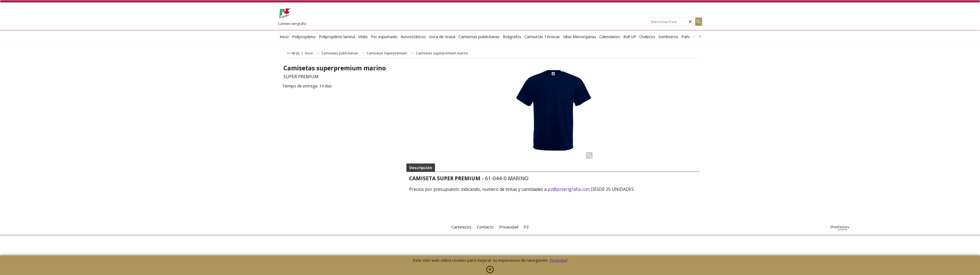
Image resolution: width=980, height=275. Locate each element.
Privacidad (558, 260)
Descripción (421, 168)
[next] (700, 37)
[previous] (694, 37)
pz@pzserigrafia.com (569, 189)
